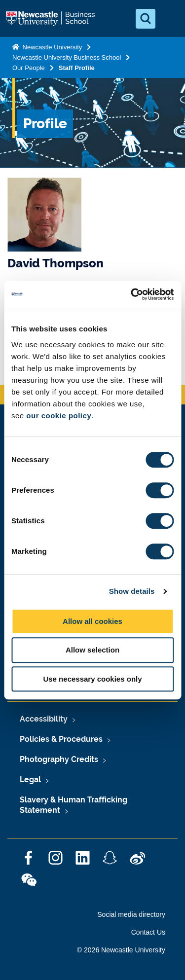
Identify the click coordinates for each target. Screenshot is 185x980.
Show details (132, 591)
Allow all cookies (92, 621)
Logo (51, 19)
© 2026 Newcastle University (121, 950)
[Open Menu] (169, 19)
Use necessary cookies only (92, 679)
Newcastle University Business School (67, 57)
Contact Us (148, 932)
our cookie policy (59, 416)
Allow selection (92, 650)
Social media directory (131, 914)
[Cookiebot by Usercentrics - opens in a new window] (132, 294)
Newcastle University (51, 47)
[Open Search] (146, 19)
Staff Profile (77, 68)
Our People (29, 68)
